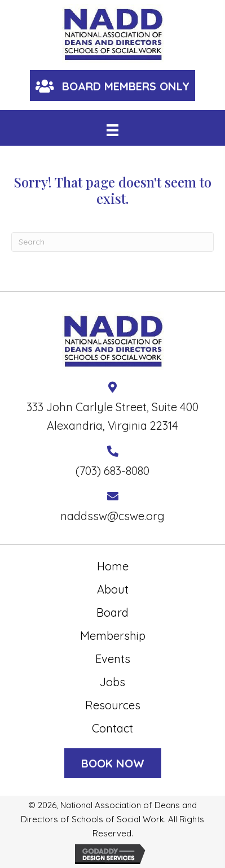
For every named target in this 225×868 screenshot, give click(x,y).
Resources (113, 705)
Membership (113, 636)
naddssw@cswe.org (112, 516)
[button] (112, 86)
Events (113, 659)
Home (113, 566)
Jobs (112, 682)
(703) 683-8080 (112, 471)
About (113, 589)
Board (112, 612)
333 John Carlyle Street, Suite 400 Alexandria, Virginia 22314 (112, 416)
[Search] (112, 242)
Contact (112, 728)
